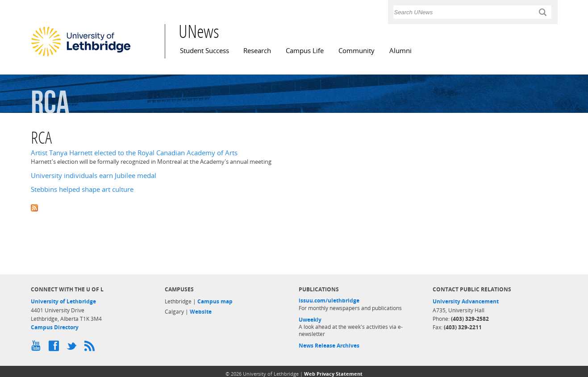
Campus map (215, 301)
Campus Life (305, 51)
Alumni (400, 51)
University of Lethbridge (63, 301)
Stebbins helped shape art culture (82, 189)
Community (357, 51)
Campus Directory (55, 327)
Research (257, 51)
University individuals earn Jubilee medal (94, 176)
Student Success (204, 51)
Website (201, 312)
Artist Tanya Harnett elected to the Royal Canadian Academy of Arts (134, 153)
